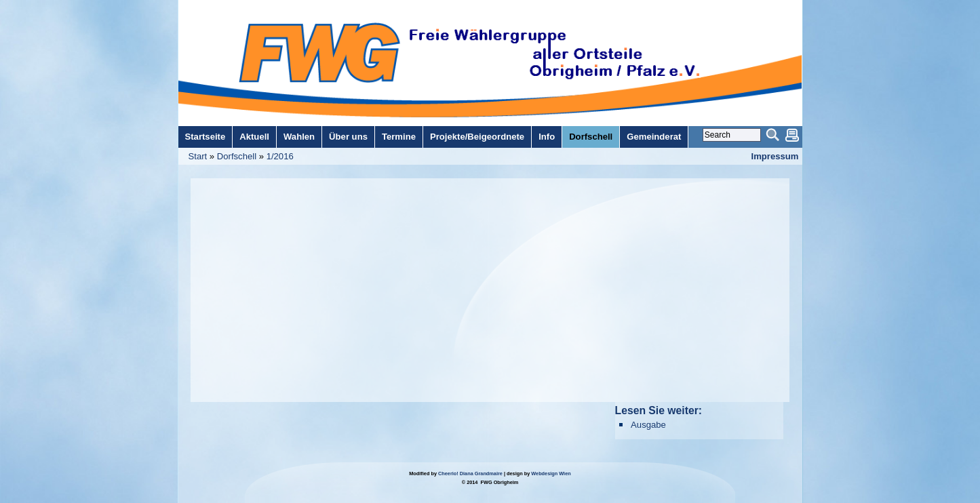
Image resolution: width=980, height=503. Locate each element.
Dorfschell (237, 156)
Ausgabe (648, 425)
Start (198, 156)
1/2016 (280, 156)
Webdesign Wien (551, 474)
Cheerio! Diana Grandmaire (470, 474)
